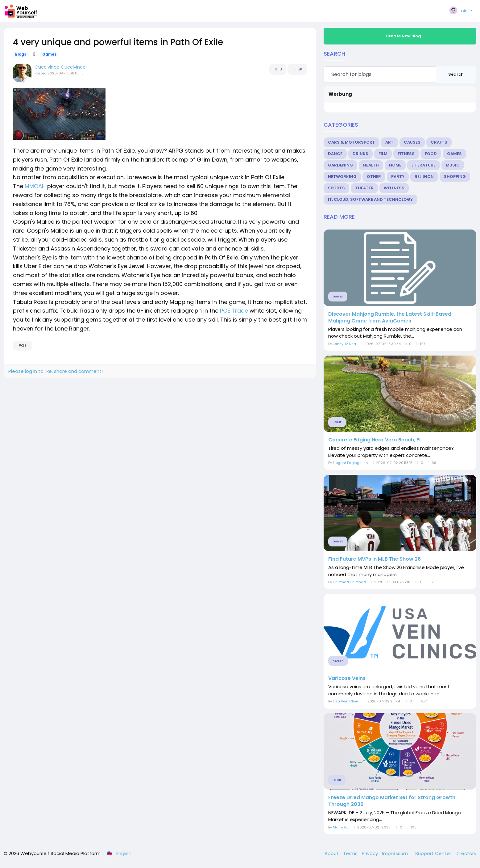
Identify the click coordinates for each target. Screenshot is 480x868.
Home (395, 165)
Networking (342, 177)
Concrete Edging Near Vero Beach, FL (375, 440)
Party (398, 177)
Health (371, 165)
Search (456, 74)
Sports (336, 188)
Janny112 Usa (344, 344)
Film (383, 154)
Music (453, 165)
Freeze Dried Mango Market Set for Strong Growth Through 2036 (392, 801)
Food (431, 154)
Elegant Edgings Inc (350, 463)
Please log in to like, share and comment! (56, 371)
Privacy (370, 853)
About (332, 853)
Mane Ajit (341, 827)
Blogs (21, 54)
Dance (335, 154)
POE (23, 346)
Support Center (434, 853)
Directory (466, 853)
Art (389, 142)
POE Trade (234, 311)
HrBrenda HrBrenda (349, 582)
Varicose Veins (347, 678)
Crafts (439, 142)
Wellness (394, 188)
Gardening (340, 165)
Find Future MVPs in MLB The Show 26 (374, 559)
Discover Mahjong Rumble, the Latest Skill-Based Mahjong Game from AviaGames (390, 318)
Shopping (455, 177)
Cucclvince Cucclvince (60, 67)
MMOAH (35, 186)
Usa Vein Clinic (346, 701)
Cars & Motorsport (352, 142)
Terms (351, 853)
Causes (412, 142)
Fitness (406, 154)
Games (49, 54)
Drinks (360, 154)
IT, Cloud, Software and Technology (370, 199)
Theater (364, 188)
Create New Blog (400, 36)
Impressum (396, 853)
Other (374, 177)
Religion (424, 177)
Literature (424, 165)
